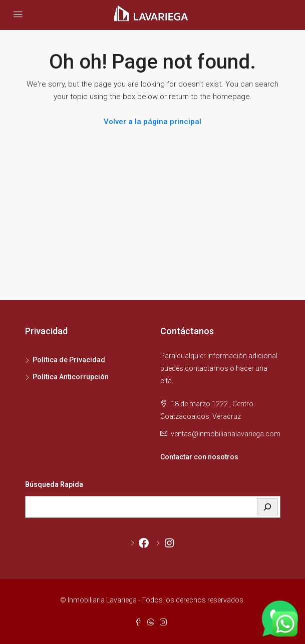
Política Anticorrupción (71, 377)
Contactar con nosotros (199, 457)
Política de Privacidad (69, 360)
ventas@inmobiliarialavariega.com (226, 434)
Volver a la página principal (153, 122)
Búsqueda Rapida (54, 484)
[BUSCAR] (267, 507)
